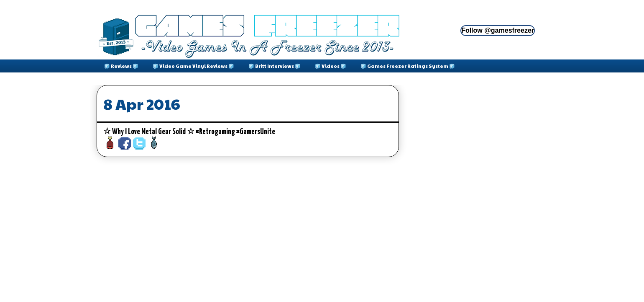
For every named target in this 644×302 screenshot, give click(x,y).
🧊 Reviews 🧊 (121, 66)
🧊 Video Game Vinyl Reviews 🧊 (193, 66)
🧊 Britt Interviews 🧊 (275, 66)
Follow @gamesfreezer (498, 30)
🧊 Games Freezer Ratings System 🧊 (408, 66)
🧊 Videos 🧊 (331, 66)
